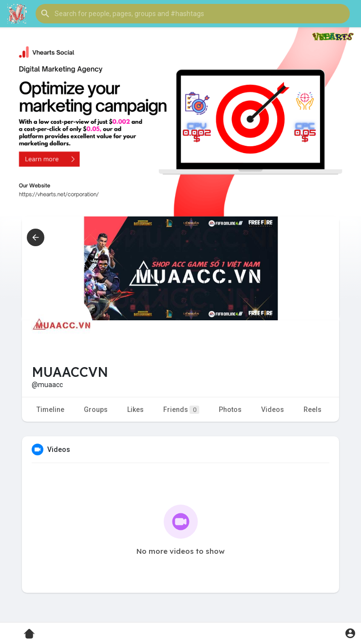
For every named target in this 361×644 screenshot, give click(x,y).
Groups (96, 410)
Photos (230, 410)
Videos (273, 410)
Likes (135, 410)
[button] (193, 14)
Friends (181, 410)
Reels (313, 410)
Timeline (50, 410)
